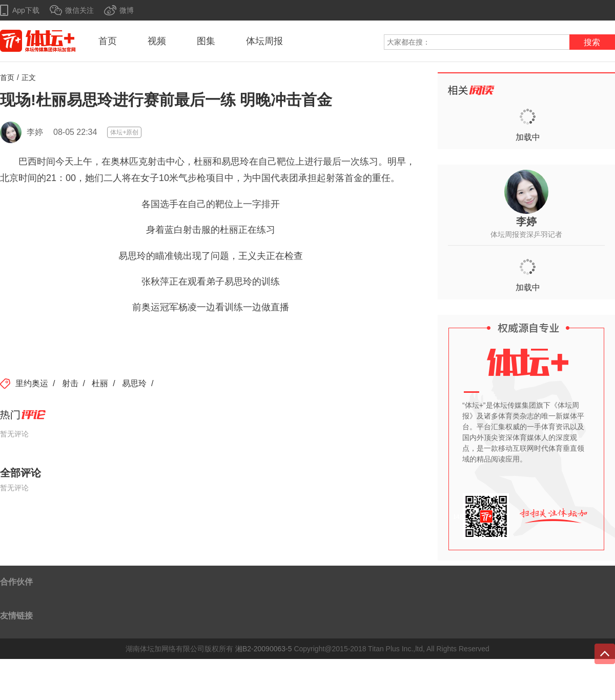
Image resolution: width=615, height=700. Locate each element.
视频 (157, 41)
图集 (206, 41)
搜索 (592, 42)
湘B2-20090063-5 (264, 649)
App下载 (26, 10)
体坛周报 (264, 41)
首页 (108, 41)
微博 (127, 10)
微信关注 (79, 10)
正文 (29, 77)
